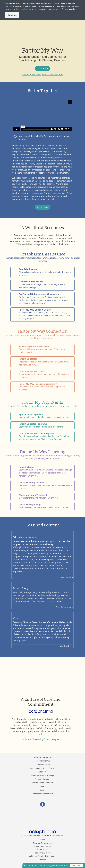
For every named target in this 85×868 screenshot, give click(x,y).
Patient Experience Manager (43, 775)
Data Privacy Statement (52, 9)
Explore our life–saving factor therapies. (41, 739)
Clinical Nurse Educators (43, 783)
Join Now (42, 69)
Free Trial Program (42, 761)
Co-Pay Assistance (42, 764)
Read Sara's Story (63, 607)
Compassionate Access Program (43, 768)
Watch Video (65, 646)
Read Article (66, 577)
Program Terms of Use (43, 843)
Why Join (76, 865)
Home (43, 840)
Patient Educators (42, 779)
